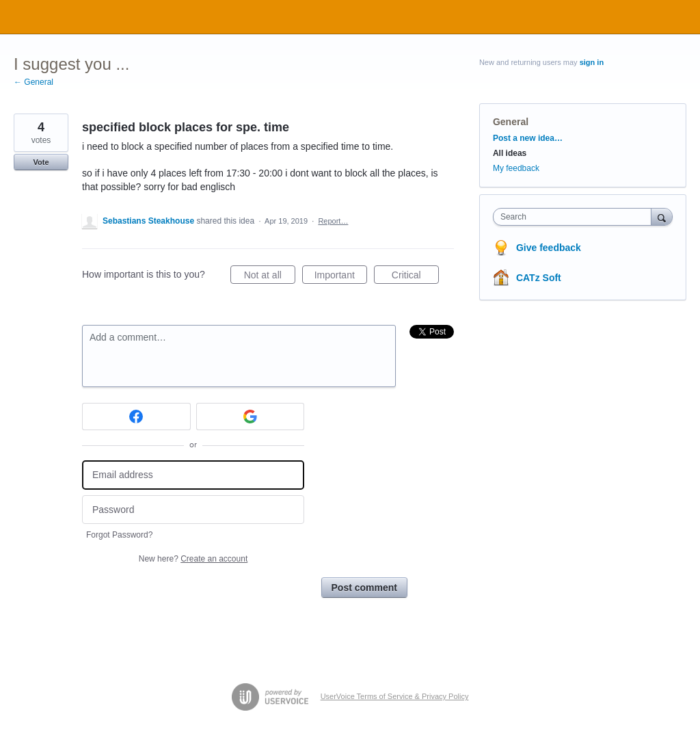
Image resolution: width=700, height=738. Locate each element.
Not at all (270, 277)
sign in (592, 62)
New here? (193, 559)
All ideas (510, 153)
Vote (41, 162)
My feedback (516, 168)
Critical (415, 277)
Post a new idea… (528, 138)
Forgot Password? (119, 535)
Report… (333, 221)
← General (33, 82)
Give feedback (549, 248)
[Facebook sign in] (136, 417)
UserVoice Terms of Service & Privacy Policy (395, 696)
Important (341, 277)
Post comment (364, 588)
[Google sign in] (251, 417)
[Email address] (193, 475)
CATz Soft (539, 278)
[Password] (193, 510)
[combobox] (575, 217)
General (511, 122)
